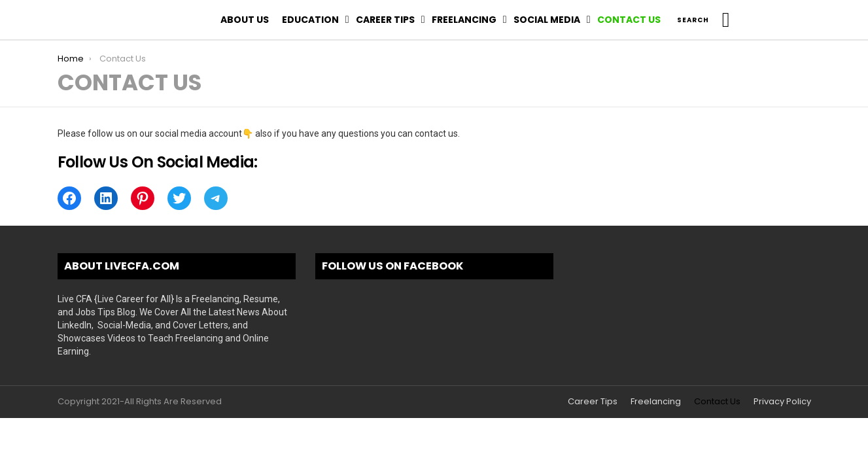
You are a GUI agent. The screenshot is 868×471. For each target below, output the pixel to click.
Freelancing (464, 20)
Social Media (547, 20)
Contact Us (629, 20)
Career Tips (385, 20)
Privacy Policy (782, 402)
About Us (245, 20)
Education (310, 20)
